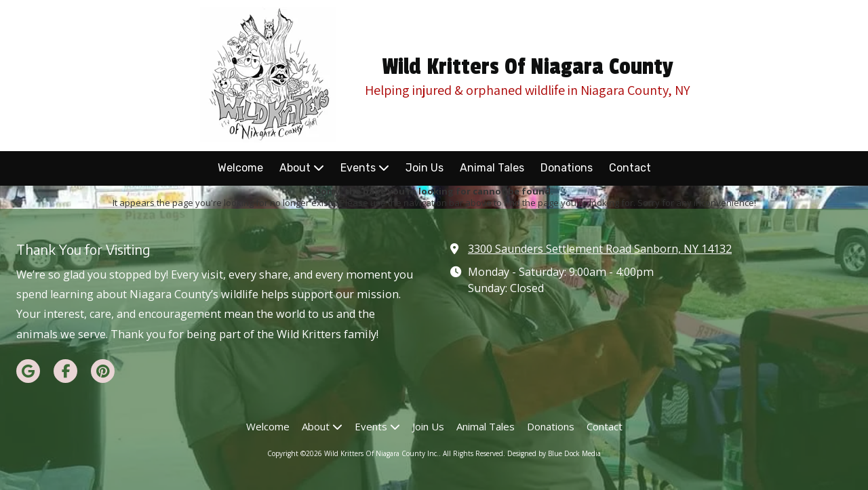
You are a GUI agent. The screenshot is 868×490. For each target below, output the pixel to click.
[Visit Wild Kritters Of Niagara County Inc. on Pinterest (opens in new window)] (103, 371)
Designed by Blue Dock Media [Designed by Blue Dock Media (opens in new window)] (554, 453)
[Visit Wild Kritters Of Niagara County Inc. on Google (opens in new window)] (28, 371)
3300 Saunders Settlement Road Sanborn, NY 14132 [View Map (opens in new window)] (600, 249)
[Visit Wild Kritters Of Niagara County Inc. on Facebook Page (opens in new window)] (65, 371)
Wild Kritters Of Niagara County (528, 67)
